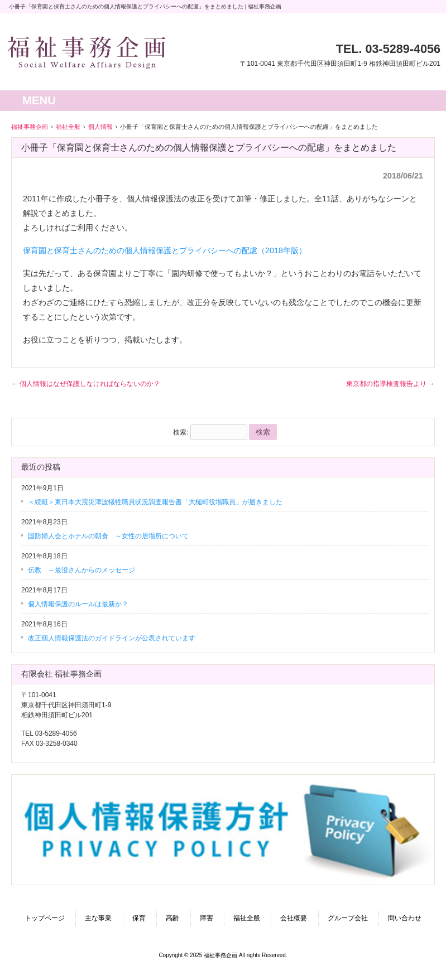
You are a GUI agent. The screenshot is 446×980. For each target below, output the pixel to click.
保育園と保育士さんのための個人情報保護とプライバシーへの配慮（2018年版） (165, 250)
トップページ (45, 918)
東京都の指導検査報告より (390, 384)
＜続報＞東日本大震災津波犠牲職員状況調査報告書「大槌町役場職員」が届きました (155, 502)
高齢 (172, 918)
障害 (207, 918)
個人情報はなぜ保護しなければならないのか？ (86, 384)
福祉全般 (247, 918)
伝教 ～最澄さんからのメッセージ (81, 570)
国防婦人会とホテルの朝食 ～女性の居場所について (108, 536)
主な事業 (98, 918)
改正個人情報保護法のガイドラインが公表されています (112, 638)
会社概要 (294, 918)
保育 (139, 918)
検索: (181, 432)
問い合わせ (405, 918)
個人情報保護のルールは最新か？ (78, 604)
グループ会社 (348, 918)
